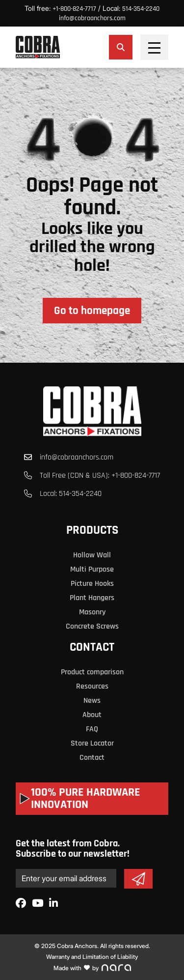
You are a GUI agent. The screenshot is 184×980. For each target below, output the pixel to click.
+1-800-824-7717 (74, 9)
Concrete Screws (92, 626)
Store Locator (92, 743)
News (92, 701)
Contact (92, 647)
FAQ (92, 729)
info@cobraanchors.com (92, 18)
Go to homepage (92, 311)
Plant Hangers (92, 598)
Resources (92, 686)
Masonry (92, 612)
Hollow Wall (92, 555)
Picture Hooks (92, 584)
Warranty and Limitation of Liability (92, 957)
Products (92, 530)
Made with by (92, 968)
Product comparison (92, 672)
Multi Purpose (92, 569)
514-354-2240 (141, 9)
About (92, 715)
